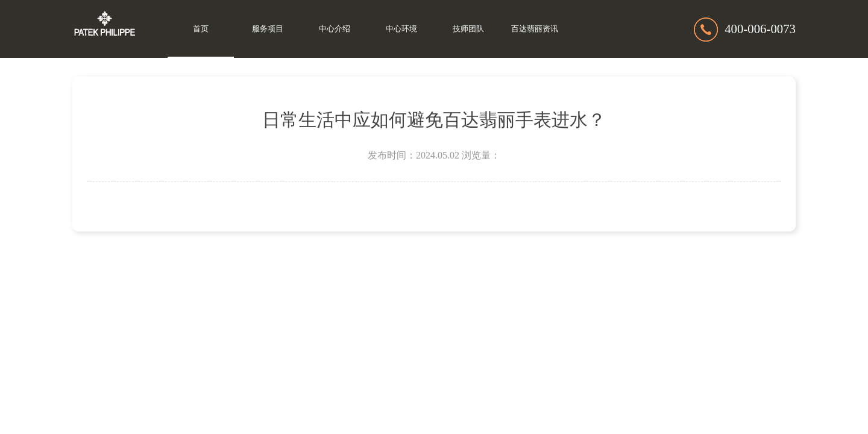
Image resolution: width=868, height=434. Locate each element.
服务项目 (268, 29)
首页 (201, 29)
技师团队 (468, 29)
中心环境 (401, 29)
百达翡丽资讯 (535, 29)
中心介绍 (335, 29)
